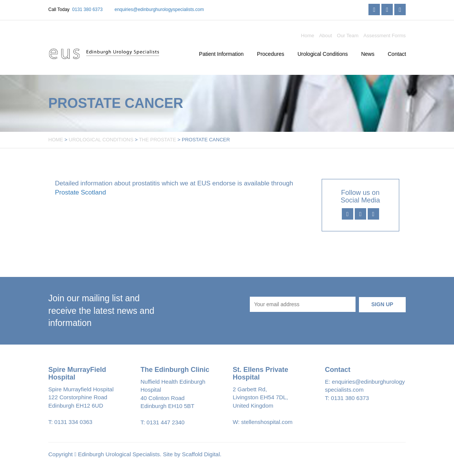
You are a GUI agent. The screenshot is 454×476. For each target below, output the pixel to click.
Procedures (271, 54)
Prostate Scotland (81, 192)
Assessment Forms (385, 36)
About (325, 36)
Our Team (348, 36)
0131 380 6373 (87, 9)
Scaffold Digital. (202, 454)
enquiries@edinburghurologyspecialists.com (159, 9)
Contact (397, 54)
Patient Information (221, 54)
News (368, 54)
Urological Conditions (322, 54)
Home (308, 36)
